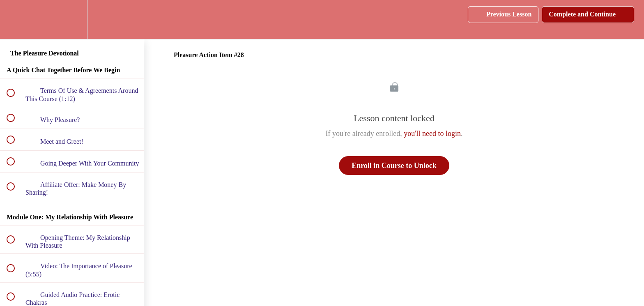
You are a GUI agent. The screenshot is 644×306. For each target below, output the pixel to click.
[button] (15, 20)
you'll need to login (432, 133)
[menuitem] (72, 20)
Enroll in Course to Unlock (394, 166)
